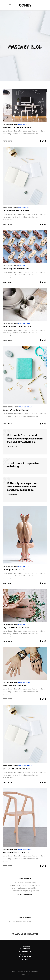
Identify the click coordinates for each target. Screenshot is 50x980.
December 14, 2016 (10, 124)
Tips (29, 124)
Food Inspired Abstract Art (16, 269)
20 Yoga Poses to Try (13, 570)
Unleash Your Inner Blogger (16, 410)
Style (29, 324)
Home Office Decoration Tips (17, 127)
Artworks (22, 124)
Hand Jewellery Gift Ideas (15, 685)
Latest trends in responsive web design (23, 465)
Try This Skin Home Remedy (16, 627)
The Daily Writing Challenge (16, 211)
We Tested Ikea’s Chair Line (16, 852)
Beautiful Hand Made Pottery (17, 327)
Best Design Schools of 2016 (16, 769)
